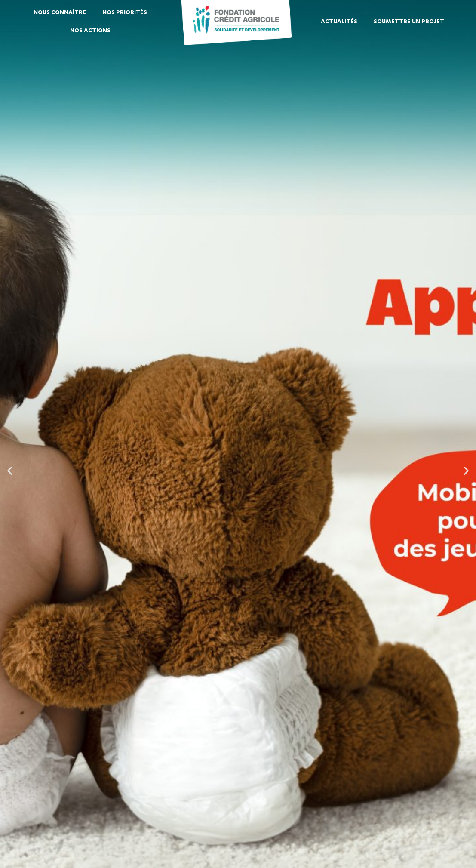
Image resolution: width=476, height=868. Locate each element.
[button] (10, 470)
